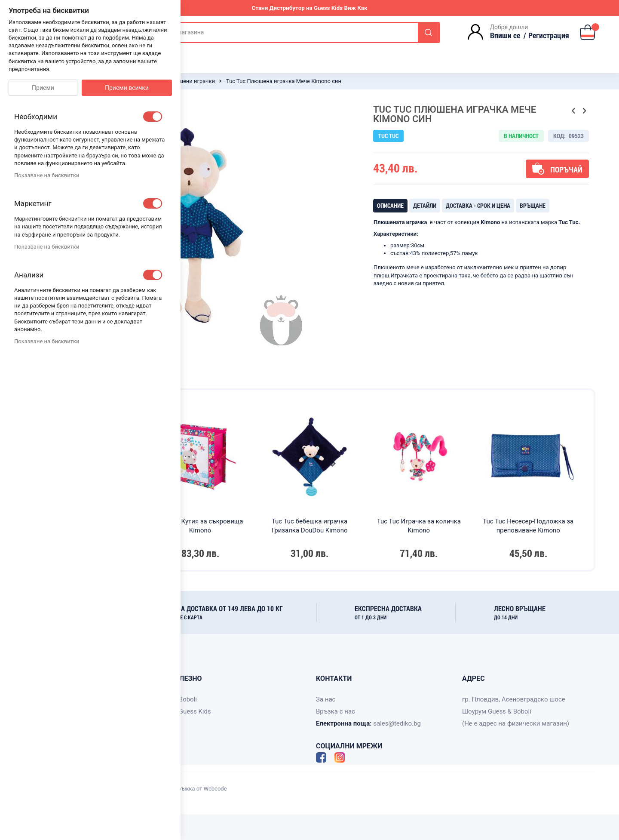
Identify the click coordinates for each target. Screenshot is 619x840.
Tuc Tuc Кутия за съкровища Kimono (200, 526)
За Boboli (183, 699)
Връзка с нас (336, 711)
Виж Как (355, 8)
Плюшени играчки (191, 81)
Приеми (43, 88)
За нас (326, 699)
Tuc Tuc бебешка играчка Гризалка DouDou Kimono (309, 526)
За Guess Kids (190, 711)
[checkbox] (153, 117)
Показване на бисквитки (47, 175)
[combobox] (289, 32)
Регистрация (549, 35)
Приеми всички (127, 88)
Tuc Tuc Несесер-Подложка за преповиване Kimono (528, 526)
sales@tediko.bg (397, 723)
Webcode (215, 789)
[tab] (390, 206)
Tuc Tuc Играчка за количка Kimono (419, 526)
